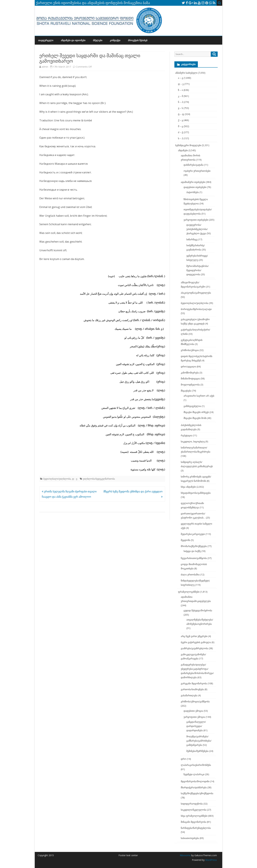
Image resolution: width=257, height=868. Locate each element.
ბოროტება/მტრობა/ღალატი (196, 309)
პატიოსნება (193, 192)
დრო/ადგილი (188, 367)
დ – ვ (181, 84)
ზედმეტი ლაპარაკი (194, 774)
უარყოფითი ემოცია (194, 717)
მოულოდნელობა (190, 385)
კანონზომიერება (190, 373)
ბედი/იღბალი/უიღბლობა (57, 479)
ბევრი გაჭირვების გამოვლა (196, 642)
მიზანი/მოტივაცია (190, 378)
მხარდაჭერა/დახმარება (194, 787)
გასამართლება (189, 695)
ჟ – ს (180, 108)
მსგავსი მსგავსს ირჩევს (196, 412)
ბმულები (98, 40)
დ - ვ (75, 479)
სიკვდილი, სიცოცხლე (193, 441)
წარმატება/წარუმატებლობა (196, 828)
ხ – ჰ (180, 138)
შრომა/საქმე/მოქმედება (194, 546)
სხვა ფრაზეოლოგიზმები (194, 816)
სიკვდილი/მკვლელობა (194, 810)
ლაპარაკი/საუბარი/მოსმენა (196, 765)
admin (45, 67)
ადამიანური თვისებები (193, 182)
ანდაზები (183, 150)
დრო (183, 759)
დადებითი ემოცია (193, 711)
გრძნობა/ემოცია (190, 350)
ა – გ (181, 78)
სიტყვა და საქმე (192, 551)
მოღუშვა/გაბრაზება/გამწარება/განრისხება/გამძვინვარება (199, 741)
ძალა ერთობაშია (190, 574)
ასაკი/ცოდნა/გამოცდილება (196, 293)
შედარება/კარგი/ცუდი (193, 534)
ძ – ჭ (180, 132)
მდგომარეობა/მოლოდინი (195, 781)
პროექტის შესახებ (138, 40)
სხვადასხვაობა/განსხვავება (196, 493)
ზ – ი (180, 90)
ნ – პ (180, 102)
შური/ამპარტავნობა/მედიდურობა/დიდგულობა (198, 270)
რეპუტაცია (187, 435)
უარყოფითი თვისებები (196, 220)
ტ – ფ (181, 114)
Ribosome (185, 855)
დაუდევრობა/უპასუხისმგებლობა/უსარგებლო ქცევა (197, 229)
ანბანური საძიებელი (186, 73)
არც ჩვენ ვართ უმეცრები (194, 636)
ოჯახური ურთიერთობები (197, 171)
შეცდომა (186, 540)
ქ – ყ (180, 120)
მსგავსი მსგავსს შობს (195, 418)
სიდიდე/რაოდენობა (192, 804)
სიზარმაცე (192, 239)
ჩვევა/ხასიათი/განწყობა (194, 558)
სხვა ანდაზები (188, 487)
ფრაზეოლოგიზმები (189, 592)
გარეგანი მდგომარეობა (194, 683)
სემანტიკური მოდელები (188, 145)
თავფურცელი (46, 40)
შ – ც (181, 126)
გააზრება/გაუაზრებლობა (194, 648)
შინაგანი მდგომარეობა (193, 822)
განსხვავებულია (192, 406)
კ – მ (180, 96)
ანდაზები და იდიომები (73, 40)
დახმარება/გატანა (193, 165)
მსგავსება (186, 391)
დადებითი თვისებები (195, 187)
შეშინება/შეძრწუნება (197, 751)
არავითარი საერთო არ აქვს (199, 396)
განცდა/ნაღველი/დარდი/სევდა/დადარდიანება (196, 726)
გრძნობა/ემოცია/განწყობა (195, 701)
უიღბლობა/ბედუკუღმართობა (99, 479)
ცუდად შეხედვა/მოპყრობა (198, 610)
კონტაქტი (115, 40)
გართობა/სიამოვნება (192, 689)
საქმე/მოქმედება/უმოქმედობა (197, 793)
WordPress (211, 860)
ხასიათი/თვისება (190, 838)
